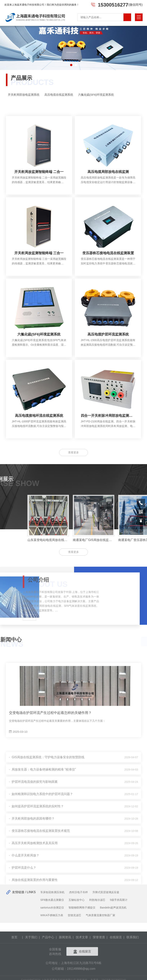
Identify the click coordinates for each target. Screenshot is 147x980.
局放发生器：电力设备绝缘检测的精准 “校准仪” (44, 876)
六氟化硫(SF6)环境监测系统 (101, 95)
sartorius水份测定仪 (52, 908)
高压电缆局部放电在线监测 (108, 185)
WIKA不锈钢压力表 (52, 915)
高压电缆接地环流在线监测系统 (39, 429)
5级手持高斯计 (119, 900)
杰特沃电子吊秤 (78, 892)
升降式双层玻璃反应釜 (106, 892)
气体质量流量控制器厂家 (100, 915)
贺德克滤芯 (74, 915)
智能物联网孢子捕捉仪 (82, 908)
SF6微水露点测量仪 (52, 900)
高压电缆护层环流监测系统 (108, 348)
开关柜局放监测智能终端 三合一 (39, 266)
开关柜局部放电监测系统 (29, 95)
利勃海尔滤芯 (97, 900)
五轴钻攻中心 (77, 900)
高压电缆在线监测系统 (64, 95)
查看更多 (73, 552)
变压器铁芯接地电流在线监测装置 (108, 266)
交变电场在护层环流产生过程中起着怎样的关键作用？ (50, 767)
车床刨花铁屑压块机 (52, 892)
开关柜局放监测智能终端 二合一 (39, 185)
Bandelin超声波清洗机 (113, 908)
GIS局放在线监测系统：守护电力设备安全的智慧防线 (48, 864)
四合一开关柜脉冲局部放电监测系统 (108, 429)
